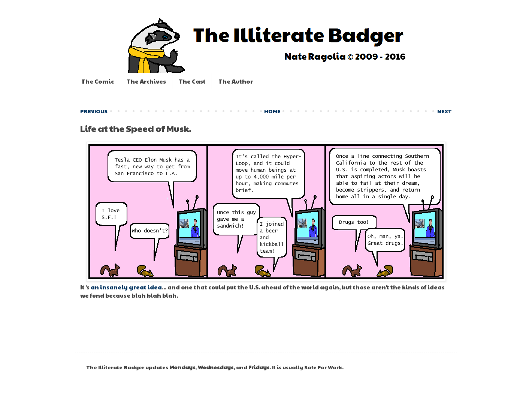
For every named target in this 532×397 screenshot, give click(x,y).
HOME (272, 111)
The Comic (98, 81)
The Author (236, 81)
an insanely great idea (126, 287)
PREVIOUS (94, 111)
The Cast (192, 81)
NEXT (445, 111)
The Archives (146, 81)
